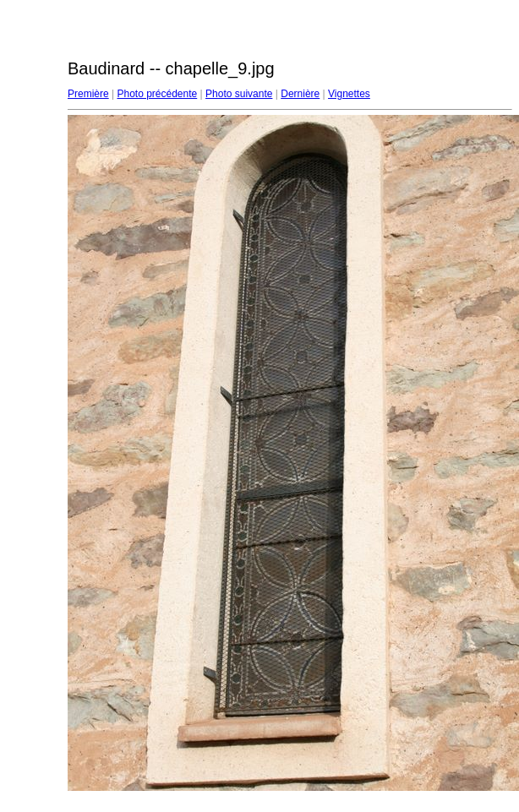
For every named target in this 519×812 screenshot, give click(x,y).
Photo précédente (157, 94)
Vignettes (349, 94)
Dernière (300, 94)
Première (88, 94)
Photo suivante (239, 94)
